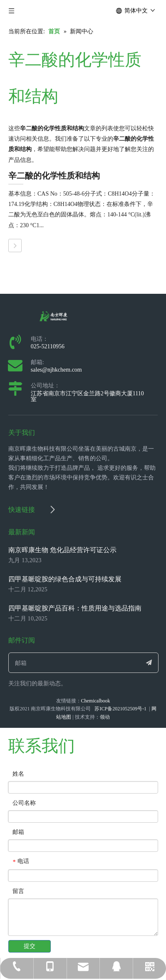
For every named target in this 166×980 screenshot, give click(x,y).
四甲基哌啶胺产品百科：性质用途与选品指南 (75, 608)
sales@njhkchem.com (56, 370)
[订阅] (149, 663)
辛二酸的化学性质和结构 (54, 176)
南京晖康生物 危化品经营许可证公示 (62, 550)
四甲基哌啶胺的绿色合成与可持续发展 (65, 579)
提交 (30, 946)
